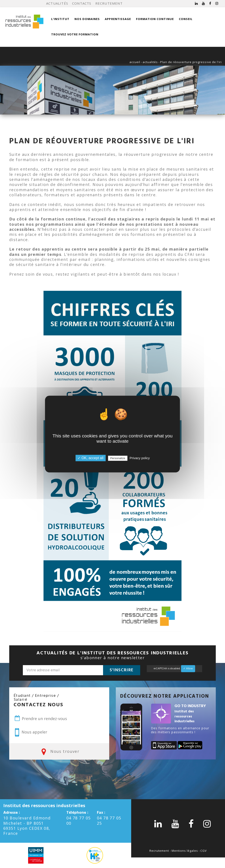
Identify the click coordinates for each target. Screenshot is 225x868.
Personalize (118, 458)
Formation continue (155, 19)
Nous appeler (31, 732)
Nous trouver (59, 751)
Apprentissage (118, 19)
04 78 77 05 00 (79, 820)
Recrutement (109, 3)
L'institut (60, 19)
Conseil (186, 19)
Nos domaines (87, 19)
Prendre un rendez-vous (40, 718)
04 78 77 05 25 (109, 820)
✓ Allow (188, 669)
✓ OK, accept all (90, 458)
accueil (135, 62)
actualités (150, 62)
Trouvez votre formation (75, 34)
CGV (204, 851)
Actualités (57, 3)
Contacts (82, 3)
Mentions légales (185, 851)
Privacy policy (140, 458)
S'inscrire (122, 670)
